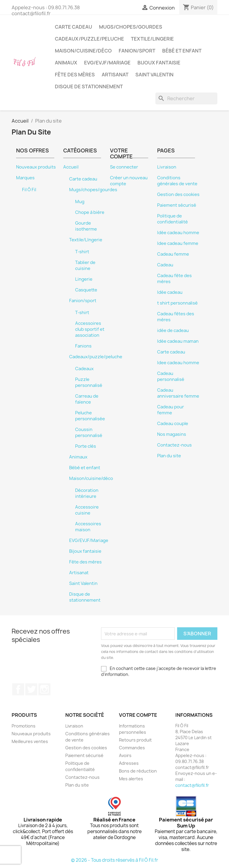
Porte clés (86, 446)
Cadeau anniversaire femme (178, 393)
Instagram (44, 689)
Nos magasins (172, 434)
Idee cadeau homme (178, 363)
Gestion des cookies (178, 194)
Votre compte (138, 715)
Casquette (86, 290)
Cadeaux (84, 369)
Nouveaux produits (36, 167)
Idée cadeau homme (178, 233)
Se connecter (124, 167)
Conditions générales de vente (177, 181)
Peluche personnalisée (90, 416)
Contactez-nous (174, 445)
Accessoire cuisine (87, 510)
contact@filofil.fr (192, 785)
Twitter (31, 689)
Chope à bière (90, 212)
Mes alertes (131, 779)
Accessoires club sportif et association (90, 329)
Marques (25, 178)
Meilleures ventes (30, 741)
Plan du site (169, 456)
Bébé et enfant (182, 51)
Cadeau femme (173, 254)
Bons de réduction (138, 771)
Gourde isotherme (86, 226)
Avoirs (125, 755)
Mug (80, 202)
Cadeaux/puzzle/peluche (89, 39)
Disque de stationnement (89, 87)
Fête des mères (75, 75)
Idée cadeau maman (178, 341)
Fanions (83, 346)
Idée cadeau (170, 292)
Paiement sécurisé (177, 205)
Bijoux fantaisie (159, 63)
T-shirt (82, 252)
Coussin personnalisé (89, 433)
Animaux (66, 63)
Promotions (24, 726)
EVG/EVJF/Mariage (107, 63)
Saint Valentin (154, 75)
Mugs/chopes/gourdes (131, 27)
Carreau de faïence (87, 399)
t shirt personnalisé (177, 303)
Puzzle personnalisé (89, 382)
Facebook (18, 689)
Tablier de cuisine (85, 265)
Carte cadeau (74, 27)
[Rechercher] (186, 98)
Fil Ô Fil (29, 190)
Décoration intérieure (87, 493)
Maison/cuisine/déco (83, 51)
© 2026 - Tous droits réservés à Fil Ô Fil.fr (114, 860)
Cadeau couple (173, 424)
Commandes (132, 748)
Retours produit (135, 740)
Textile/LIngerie (152, 39)
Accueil (71, 167)
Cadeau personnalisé (171, 376)
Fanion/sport (137, 51)
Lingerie (84, 279)
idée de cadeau (173, 330)
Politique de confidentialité (172, 219)
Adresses (129, 763)
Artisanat (115, 75)
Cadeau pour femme (171, 410)
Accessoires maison (88, 527)
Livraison (167, 167)
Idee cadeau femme (178, 243)
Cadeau (165, 265)
